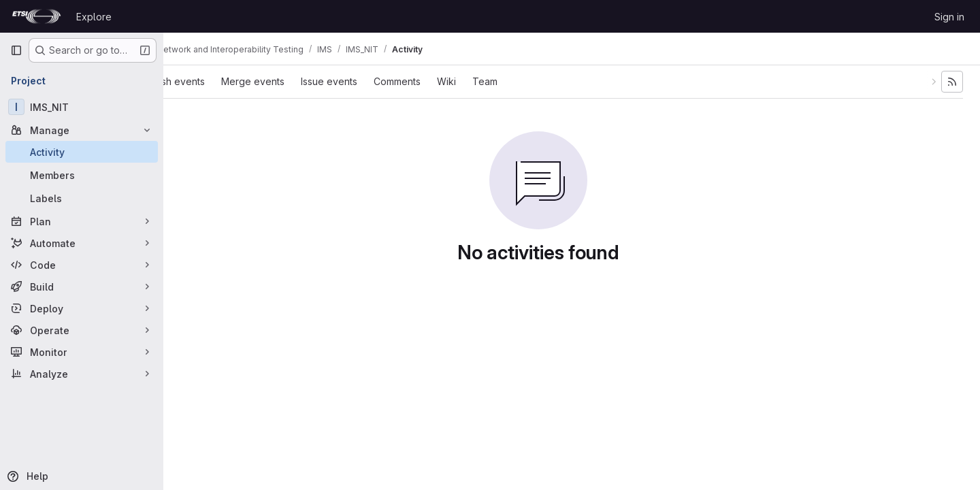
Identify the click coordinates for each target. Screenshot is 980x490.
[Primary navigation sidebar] (16, 50)
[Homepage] (36, 16)
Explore (94, 17)
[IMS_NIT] (82, 107)
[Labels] (82, 198)
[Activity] (82, 152)
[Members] (82, 175)
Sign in (949, 17)
